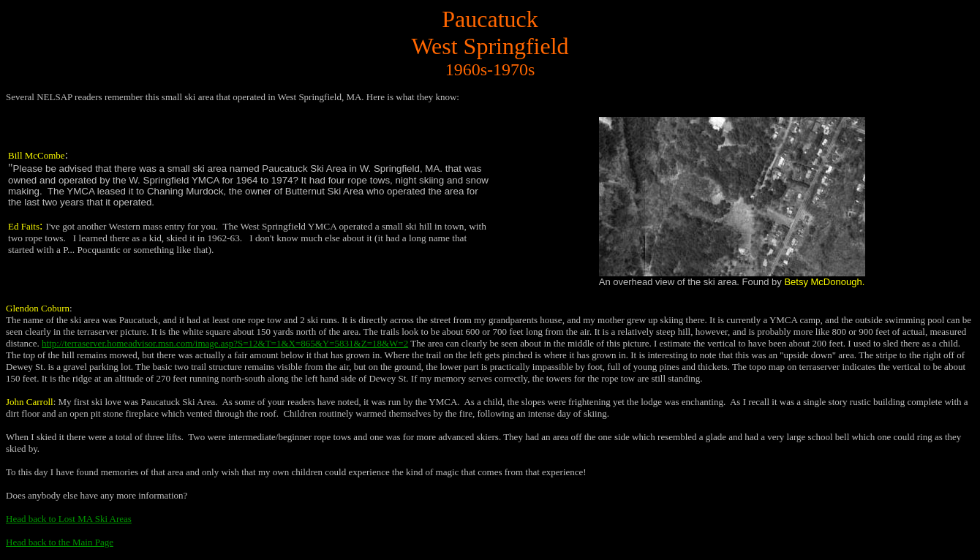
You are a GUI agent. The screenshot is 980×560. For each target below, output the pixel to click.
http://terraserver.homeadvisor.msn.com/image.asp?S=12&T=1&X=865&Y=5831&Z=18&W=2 (225, 343)
